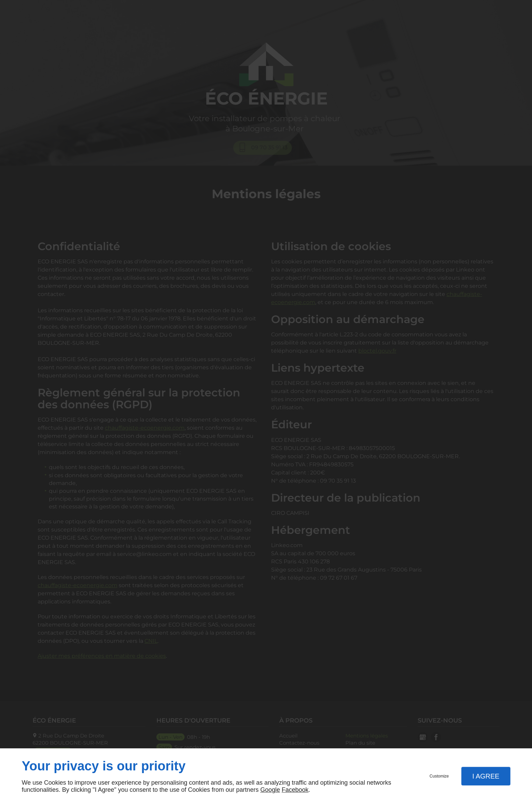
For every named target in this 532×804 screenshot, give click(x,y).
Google (270, 790)
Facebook (295, 790)
